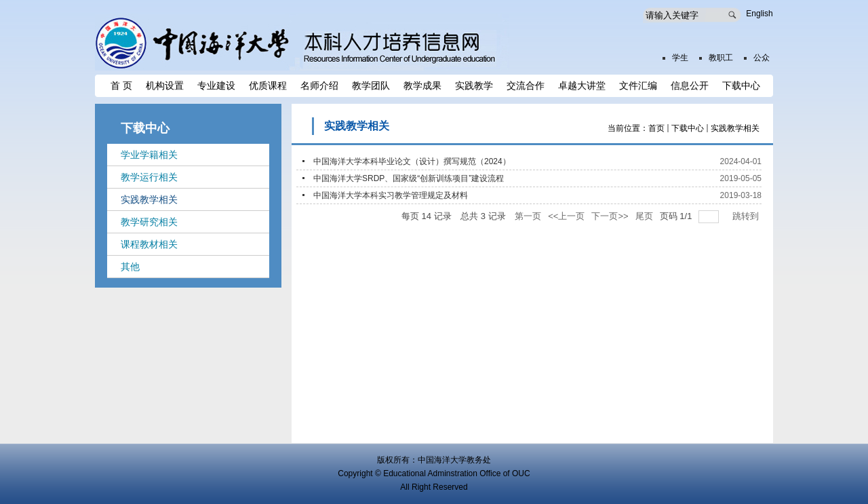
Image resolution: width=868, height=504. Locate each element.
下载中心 (688, 128)
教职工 (721, 58)
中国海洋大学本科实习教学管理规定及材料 (391, 195)
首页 (656, 128)
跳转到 (747, 216)
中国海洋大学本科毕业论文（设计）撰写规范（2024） (412, 161)
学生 (680, 58)
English (759, 14)
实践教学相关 (735, 128)
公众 (762, 58)
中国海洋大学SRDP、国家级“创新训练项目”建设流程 (409, 178)
